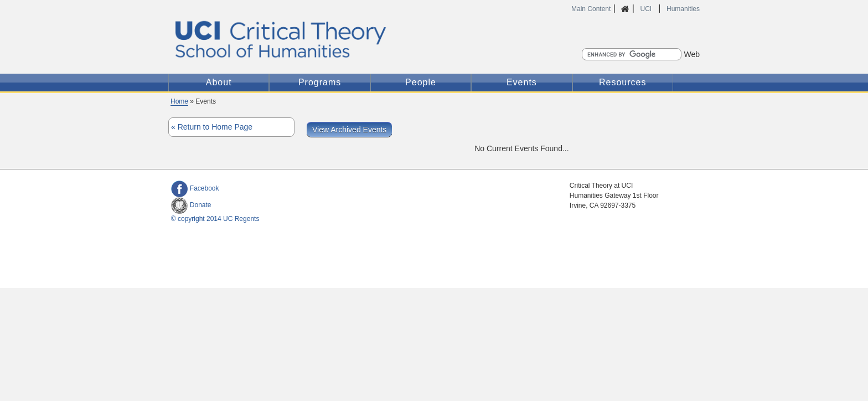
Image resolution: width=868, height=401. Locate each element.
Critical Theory (341, 39)
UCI (647, 9)
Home (179, 101)
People (421, 82)
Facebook (195, 188)
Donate (191, 205)
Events (522, 82)
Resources (622, 82)
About (219, 82)
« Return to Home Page (212, 127)
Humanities (683, 9)
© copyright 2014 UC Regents (215, 219)
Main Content (591, 9)
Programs (320, 82)
